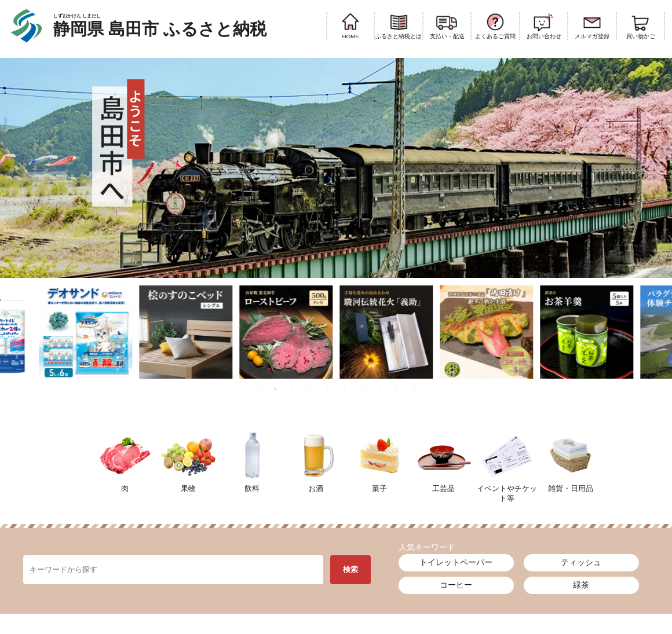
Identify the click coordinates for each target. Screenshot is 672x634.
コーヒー (456, 585)
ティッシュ (581, 562)
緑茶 (581, 585)
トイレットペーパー (456, 562)
